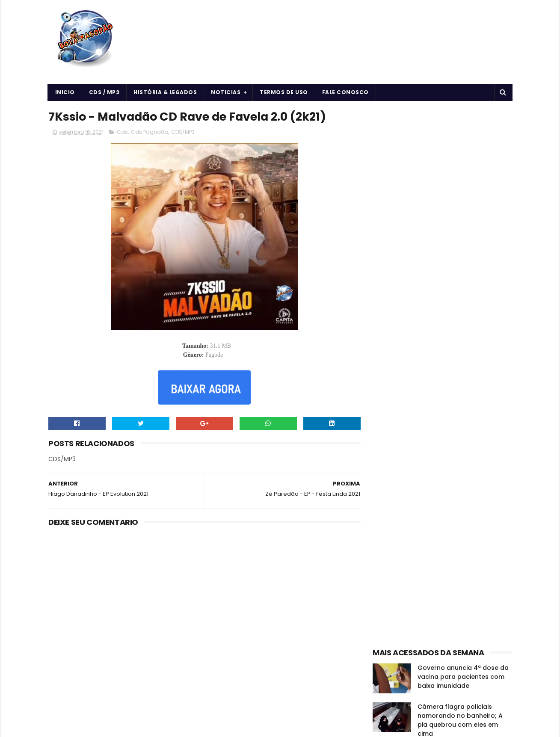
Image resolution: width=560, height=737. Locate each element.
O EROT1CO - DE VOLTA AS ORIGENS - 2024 (458, 417)
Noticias (226, 92)
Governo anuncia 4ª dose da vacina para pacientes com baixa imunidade (463, 254)
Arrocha (387, 472)
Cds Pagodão (150, 132)
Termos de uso (284, 92)
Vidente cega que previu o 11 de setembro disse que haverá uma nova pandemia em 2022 (462, 342)
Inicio (65, 92)
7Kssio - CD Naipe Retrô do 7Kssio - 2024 (460, 378)
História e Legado (447, 502)
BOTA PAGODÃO (120, 726)
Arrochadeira (424, 472)
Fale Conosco (345, 92)
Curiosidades (441, 487)
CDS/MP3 (183, 132)
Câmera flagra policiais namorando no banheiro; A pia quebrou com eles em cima (460, 297)
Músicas (491, 502)
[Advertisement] (442, 161)
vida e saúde (454, 516)
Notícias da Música (401, 516)
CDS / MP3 (104, 92)
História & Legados (166, 92)
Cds (122, 132)
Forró (475, 487)
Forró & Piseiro (395, 502)
